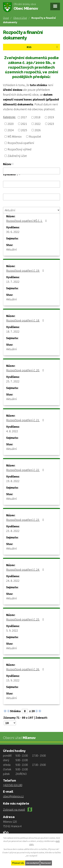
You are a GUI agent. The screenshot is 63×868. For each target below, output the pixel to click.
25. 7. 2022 (13, 381)
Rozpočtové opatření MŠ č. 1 (27, 221)
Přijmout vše (18, 863)
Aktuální (12, 249)
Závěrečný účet (17, 156)
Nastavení (46, 863)
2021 (24, 124)
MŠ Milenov (15, 137)
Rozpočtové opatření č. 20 (26, 370)
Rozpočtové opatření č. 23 (26, 520)
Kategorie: (9, 117)
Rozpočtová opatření (21, 143)
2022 (38, 124)
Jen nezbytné (33, 863)
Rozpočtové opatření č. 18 (26, 320)
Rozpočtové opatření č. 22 (26, 470)
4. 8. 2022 (12, 431)
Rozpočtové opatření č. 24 (26, 570)
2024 (11, 130)
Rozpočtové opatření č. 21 (26, 420)
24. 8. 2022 (13, 581)
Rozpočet (35, 137)
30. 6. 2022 (13, 232)
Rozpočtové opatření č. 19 (26, 271)
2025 (24, 130)
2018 (37, 117)
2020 (11, 124)
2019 (51, 117)
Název (7, 164)
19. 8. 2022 (13, 481)
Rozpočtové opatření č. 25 (26, 619)
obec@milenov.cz (13, 796)
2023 (51, 124)
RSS (43, 47)
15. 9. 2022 (13, 680)
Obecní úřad (20, 18)
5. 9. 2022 (12, 630)
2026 (38, 130)
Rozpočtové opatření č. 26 (26, 669)
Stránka (15, 711)
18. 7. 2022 (13, 331)
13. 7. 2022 (13, 282)
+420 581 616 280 (13, 785)
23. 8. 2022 (13, 531)
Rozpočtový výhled (19, 149)
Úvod (6, 18)
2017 (24, 117)
